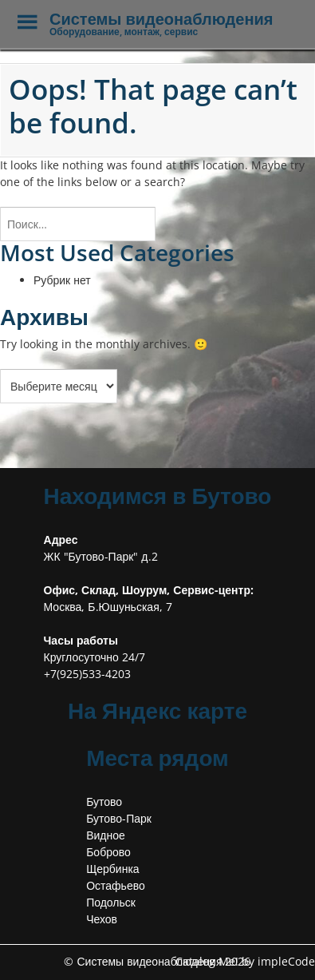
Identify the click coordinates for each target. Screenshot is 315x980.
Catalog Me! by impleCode (245, 961)
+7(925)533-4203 (87, 674)
